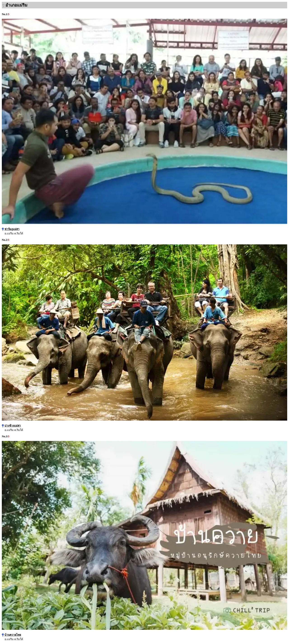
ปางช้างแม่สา (13, 426)
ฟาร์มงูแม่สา (12, 229)
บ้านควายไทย (13, 635)
